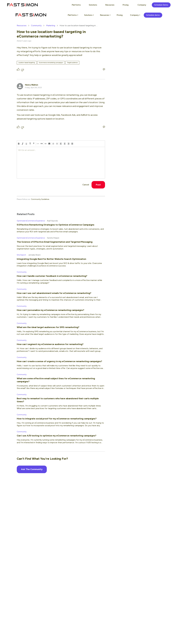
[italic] (23, 144)
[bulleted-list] (57, 144)
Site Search (21, 255)
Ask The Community (32, 469)
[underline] (26, 144)
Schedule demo (153, 15)
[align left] (61, 144)
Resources (22, 25)
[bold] (19, 144)
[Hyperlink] (46, 144)
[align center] (65, 144)
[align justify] (72, 144)
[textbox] (61, 163)
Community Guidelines (40, 199)
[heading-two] (34, 144)
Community (36, 25)
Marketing (51, 25)
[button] (49, 144)
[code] (38, 144)
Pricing (120, 15)
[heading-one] (30, 144)
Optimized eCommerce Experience (31, 221)
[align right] (68, 144)
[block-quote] (42, 144)
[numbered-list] (53, 144)
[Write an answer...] (104, 69)
